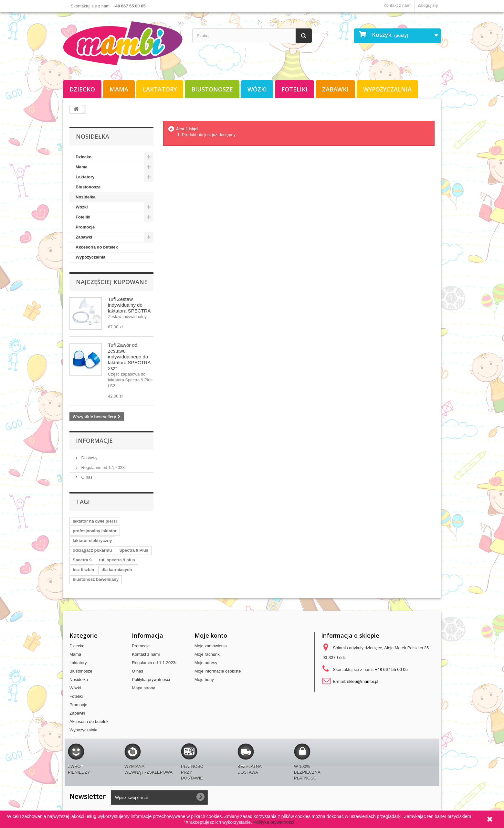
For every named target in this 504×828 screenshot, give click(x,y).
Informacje (94, 441)
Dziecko (82, 89)
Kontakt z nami (397, 5)
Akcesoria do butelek (97, 247)
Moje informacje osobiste (218, 671)
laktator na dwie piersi (95, 521)
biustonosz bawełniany (96, 579)
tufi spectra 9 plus (117, 560)
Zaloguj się (428, 5)
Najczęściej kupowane (112, 282)
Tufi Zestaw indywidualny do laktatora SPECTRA (129, 305)
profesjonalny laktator (95, 531)
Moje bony (204, 679)
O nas (86, 477)
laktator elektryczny (92, 541)
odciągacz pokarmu (92, 550)
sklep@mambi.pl (362, 681)
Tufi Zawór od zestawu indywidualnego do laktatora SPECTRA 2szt (129, 357)
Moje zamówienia (211, 646)
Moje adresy (206, 663)
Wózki (257, 89)
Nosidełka (85, 197)
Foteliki (294, 89)
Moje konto (211, 635)
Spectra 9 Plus (134, 550)
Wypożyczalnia (387, 89)
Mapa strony (143, 688)
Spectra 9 (82, 560)
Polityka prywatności (151, 679)
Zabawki (335, 89)
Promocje (85, 227)
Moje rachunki (208, 654)
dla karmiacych (117, 570)
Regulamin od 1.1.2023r (103, 467)
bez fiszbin (83, 570)
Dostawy (89, 458)
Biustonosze (212, 89)
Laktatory (160, 89)
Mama (119, 89)
